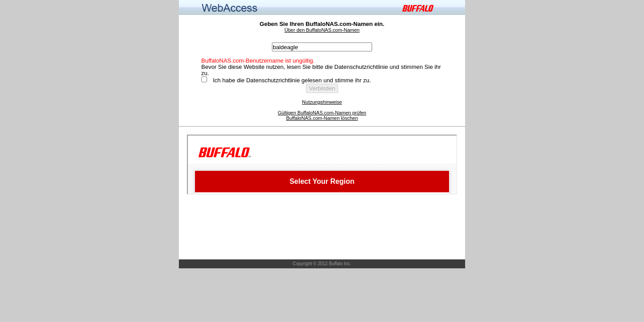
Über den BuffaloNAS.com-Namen (322, 30)
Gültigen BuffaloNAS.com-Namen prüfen (322, 113)
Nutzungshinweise (322, 102)
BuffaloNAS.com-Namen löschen (322, 118)
